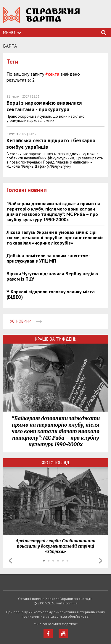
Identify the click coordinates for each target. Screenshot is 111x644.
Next (101, 561)
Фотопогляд (55, 463)
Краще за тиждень (56, 339)
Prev (10, 561)
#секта (52, 74)
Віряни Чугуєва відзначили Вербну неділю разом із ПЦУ (52, 276)
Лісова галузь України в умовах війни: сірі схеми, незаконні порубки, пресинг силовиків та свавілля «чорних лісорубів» (55, 237)
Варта (10, 46)
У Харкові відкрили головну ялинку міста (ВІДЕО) (51, 294)
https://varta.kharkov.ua (41, 18)
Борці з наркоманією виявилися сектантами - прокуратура (44, 106)
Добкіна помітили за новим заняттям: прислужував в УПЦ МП (48, 258)
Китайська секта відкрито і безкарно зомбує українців (51, 144)
